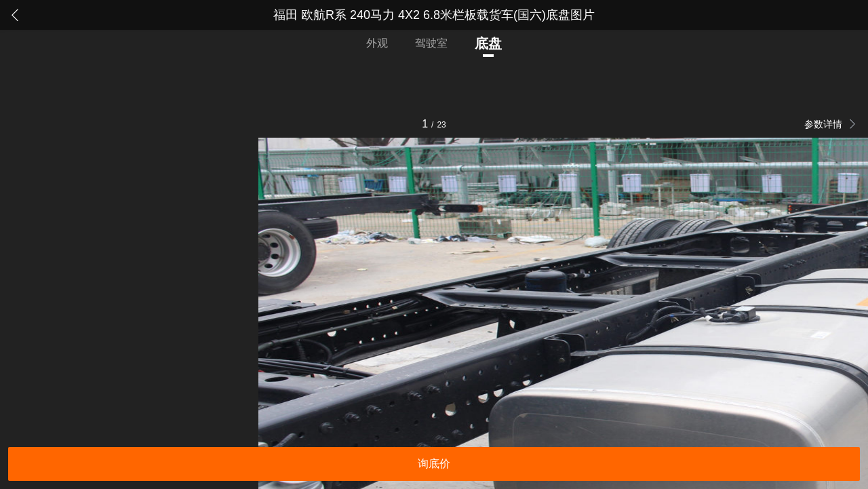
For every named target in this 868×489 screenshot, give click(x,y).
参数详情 (825, 124)
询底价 (434, 464)
